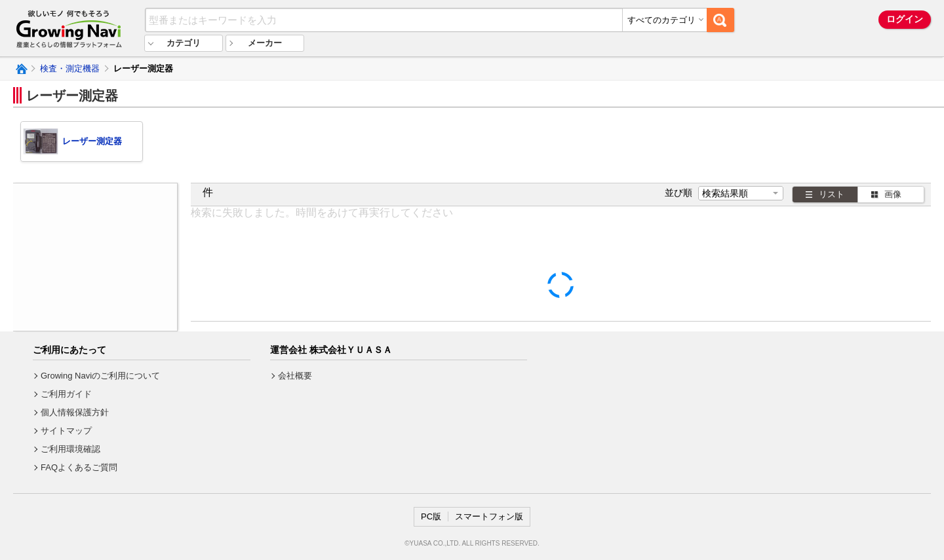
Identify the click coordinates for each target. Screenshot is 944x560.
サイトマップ (66, 431)
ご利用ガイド (66, 394)
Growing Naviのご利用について (100, 376)
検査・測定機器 (70, 68)
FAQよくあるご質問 (79, 467)
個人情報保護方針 (75, 412)
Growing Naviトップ (21, 69)
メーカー (265, 43)
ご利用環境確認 (70, 449)
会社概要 (295, 376)
